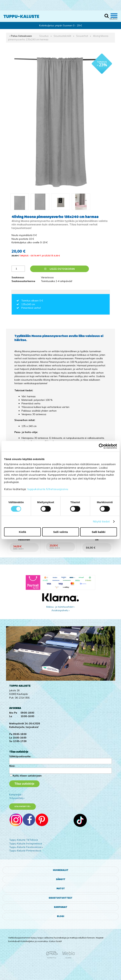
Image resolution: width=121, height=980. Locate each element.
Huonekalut (61, 870)
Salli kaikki (99, 532)
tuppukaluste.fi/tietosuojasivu (48, 489)
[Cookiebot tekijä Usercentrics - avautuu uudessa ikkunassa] (101, 446)
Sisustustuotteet (60, 898)
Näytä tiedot (101, 521)
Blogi (60, 916)
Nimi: (12, 766)
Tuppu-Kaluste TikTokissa (24, 840)
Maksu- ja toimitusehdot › (61, 607)
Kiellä (22, 532)
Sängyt (61, 879)
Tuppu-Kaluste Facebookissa (25, 847)
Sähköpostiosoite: (20, 756)
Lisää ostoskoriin (60, 269)
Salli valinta (61, 532)
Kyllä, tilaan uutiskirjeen (27, 776)
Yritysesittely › (17, 798)
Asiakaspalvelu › (61, 610)
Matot (61, 889)
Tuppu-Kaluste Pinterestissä (25, 850)
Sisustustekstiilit (62, 36)
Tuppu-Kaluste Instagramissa (26, 843)
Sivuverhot (82, 36)
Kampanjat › (16, 794)
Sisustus (44, 36)
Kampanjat (61, 907)
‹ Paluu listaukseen (21, 36)
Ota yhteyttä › (23, 806)
